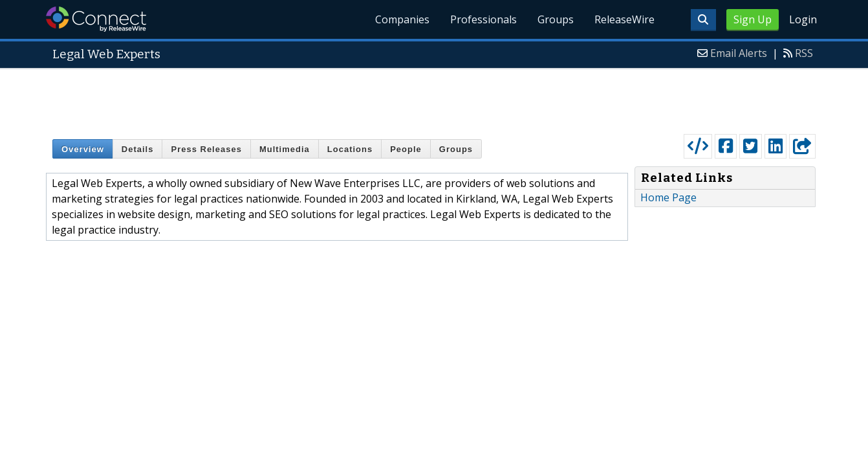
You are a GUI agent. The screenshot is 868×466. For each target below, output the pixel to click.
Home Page (668, 197)
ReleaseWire (624, 19)
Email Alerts (739, 53)
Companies (402, 19)
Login (803, 19)
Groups (556, 19)
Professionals (483, 19)
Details (138, 149)
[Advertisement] (434, 98)
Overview (83, 149)
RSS (804, 53)
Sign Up (753, 19)
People (406, 149)
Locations (350, 149)
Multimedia (285, 149)
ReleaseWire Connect (96, 19)
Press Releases (206, 149)
